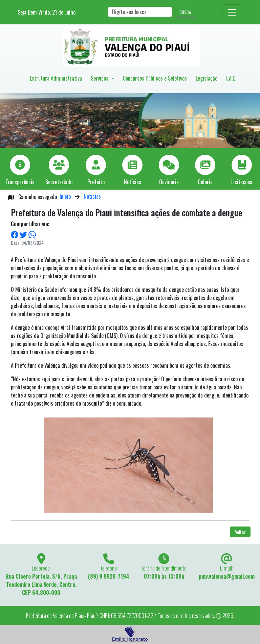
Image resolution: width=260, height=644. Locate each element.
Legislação (207, 78)
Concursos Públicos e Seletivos (155, 78)
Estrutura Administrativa (56, 78)
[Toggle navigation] (232, 12)
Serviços (100, 78)
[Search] (140, 12)
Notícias (92, 196)
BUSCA (185, 12)
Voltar (240, 532)
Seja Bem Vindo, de (47, 12)
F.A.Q (231, 78)
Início (65, 196)
